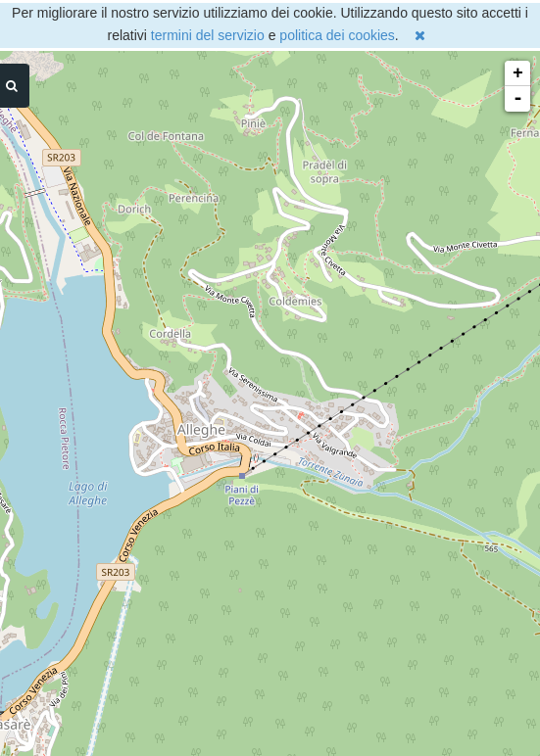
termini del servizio (208, 35)
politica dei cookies (337, 35)
